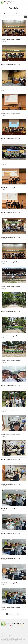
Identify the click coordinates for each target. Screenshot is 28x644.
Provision (11, 628)
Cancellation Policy (19, 628)
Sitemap (3, 629)
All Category (26, 2)
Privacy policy (4, 628)
